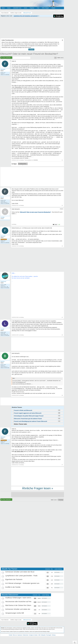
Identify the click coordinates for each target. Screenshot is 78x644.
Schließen (31, 49)
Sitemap (54, 635)
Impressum (20, 635)
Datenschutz (26, 635)
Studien (53, 8)
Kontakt (10, 635)
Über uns (15, 635)
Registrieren (52, 10)
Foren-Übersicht (5, 620)
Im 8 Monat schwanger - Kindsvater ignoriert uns (22, 583)
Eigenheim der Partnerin (14, 579)
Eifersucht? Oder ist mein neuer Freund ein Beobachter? (29, 54)
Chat (38, 8)
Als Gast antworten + (6, 58)
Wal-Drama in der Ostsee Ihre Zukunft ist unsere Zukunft (25, 605)
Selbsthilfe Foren (17, 8)
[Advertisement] (38, 476)
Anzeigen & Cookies (33, 635)
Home (3, 8)
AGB (39, 635)
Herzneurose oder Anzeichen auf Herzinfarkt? (21, 602)
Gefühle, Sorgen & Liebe (16, 620)
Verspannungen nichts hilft (15, 613)
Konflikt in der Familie (13, 587)
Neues (9, 8)
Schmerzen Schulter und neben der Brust (20, 572)
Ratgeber (32, 8)
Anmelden (60, 10)
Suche (26, 8)
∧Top (75, 642)
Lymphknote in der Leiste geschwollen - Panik (21, 576)
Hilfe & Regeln (45, 8)
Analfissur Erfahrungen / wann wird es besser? (22, 598)
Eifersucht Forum (27, 620)
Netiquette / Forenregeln (46, 635)
